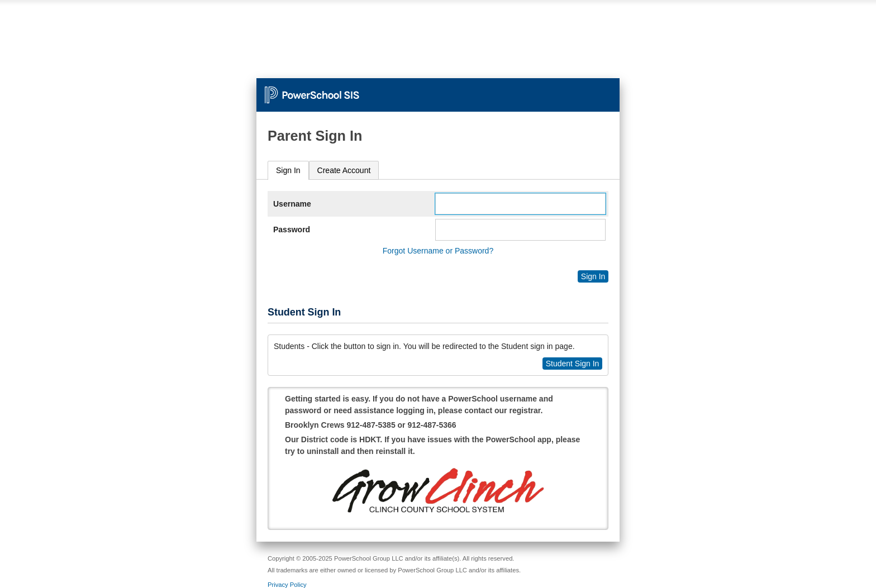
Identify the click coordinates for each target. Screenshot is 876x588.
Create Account (344, 170)
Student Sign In (573, 364)
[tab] (288, 171)
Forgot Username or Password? (438, 251)
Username (292, 204)
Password (292, 230)
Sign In (288, 170)
